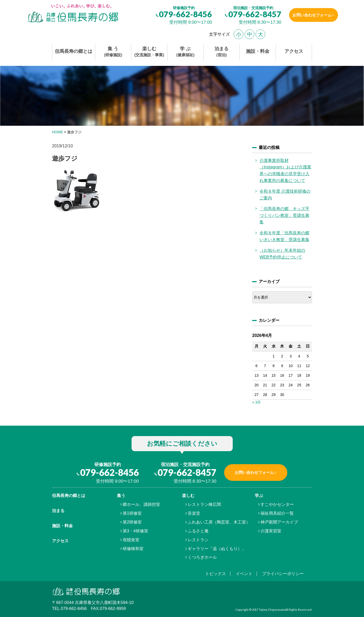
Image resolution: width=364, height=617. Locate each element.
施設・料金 (258, 51)
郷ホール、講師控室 (141, 504)
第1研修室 (132, 513)
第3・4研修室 (135, 531)
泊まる (222, 52)
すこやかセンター (277, 504)
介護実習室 (271, 531)
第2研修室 (132, 522)
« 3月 (256, 402)
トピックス (216, 574)
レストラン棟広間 (204, 504)
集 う (113, 52)
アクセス (294, 51)
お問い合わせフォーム (310, 15)
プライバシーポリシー (283, 574)
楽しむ (149, 52)
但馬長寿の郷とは (74, 51)
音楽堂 (194, 513)
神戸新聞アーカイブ (279, 522)
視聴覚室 (131, 540)
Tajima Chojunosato (272, 610)
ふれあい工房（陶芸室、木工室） (219, 522)
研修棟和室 (133, 549)
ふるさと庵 (198, 531)
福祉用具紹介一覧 (277, 513)
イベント (244, 574)
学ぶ (259, 496)
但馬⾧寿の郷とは (69, 496)
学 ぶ (185, 52)
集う (121, 496)
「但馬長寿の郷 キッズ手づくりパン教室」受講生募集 (284, 215)
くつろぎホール (202, 557)
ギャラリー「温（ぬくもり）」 (217, 549)
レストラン (198, 540)
